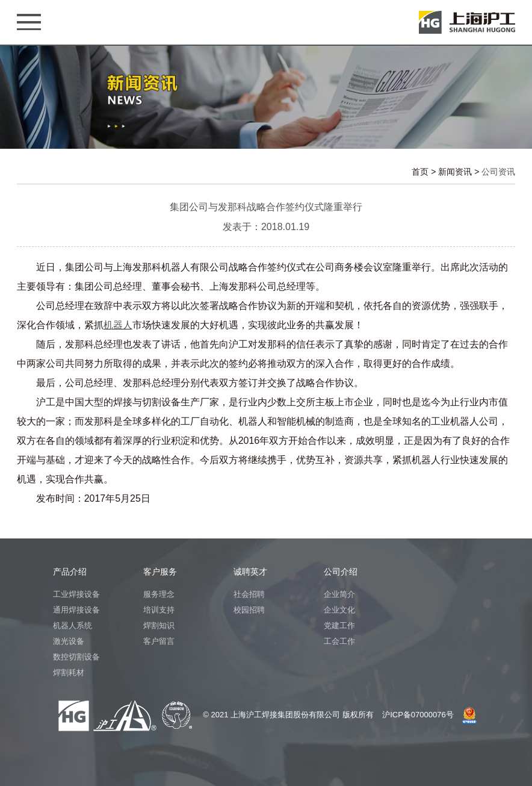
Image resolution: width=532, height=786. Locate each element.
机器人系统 (73, 625)
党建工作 (339, 625)
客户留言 (159, 641)
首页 (420, 172)
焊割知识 (159, 625)
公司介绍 (341, 572)
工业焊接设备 (76, 594)
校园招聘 (249, 610)
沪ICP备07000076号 (418, 715)
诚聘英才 (250, 572)
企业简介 (339, 594)
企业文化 (339, 610)
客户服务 (160, 572)
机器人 (118, 325)
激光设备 (69, 641)
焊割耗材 (69, 672)
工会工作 (339, 641)
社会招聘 (249, 594)
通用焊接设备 (76, 610)
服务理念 (159, 594)
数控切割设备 (76, 657)
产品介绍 (70, 572)
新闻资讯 (455, 172)
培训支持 (159, 610)
